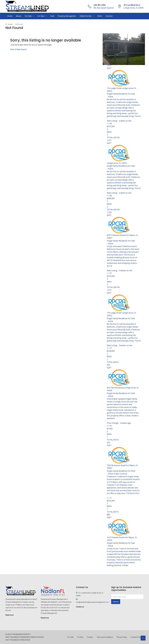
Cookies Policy (136, 637)
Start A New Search (19, 49)
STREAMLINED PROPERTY (21, 634)
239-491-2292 (100, 5)
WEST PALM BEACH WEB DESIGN (18, 640)
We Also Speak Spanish (104, 8)
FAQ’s (100, 16)
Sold (52, 16)
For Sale (28, 16)
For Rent (41, 16)
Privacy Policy (122, 637)
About (19, 16)
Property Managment (67, 16)
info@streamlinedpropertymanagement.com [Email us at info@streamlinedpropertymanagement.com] (92, 602)
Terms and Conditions (105, 637)
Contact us (80, 607)
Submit (116, 601)
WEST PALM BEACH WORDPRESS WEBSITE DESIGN (25, 637)
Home (10, 16)
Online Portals (85, 16)
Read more (9, 615)
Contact (109, 16)
